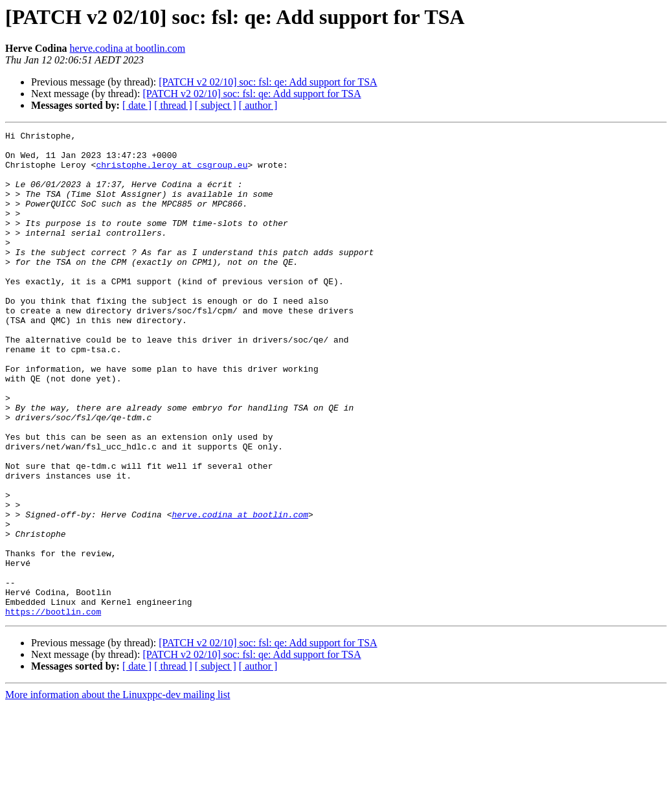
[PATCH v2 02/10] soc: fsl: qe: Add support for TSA (268, 82)
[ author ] (258, 105)
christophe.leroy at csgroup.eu (172, 172)
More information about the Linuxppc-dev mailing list (118, 792)
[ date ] (137, 105)
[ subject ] (216, 105)
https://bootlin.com (53, 708)
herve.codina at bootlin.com (128, 48)
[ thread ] (173, 105)
